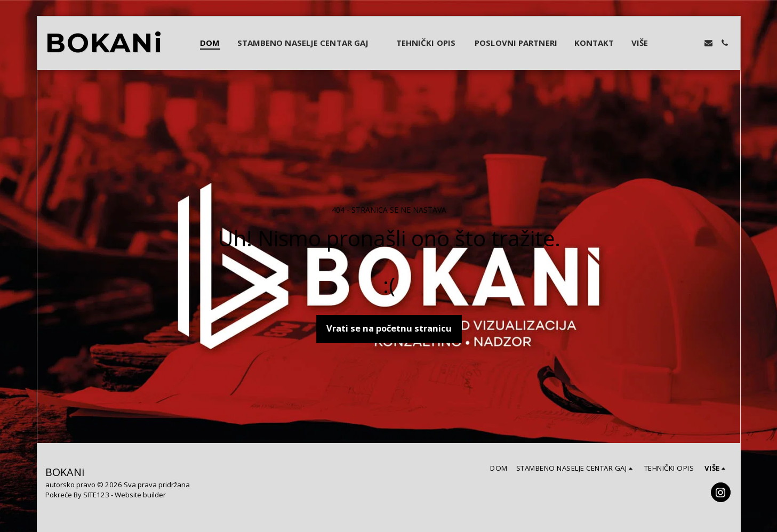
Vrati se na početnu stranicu (389, 328)
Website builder (140, 495)
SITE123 (96, 495)
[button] (308, 43)
